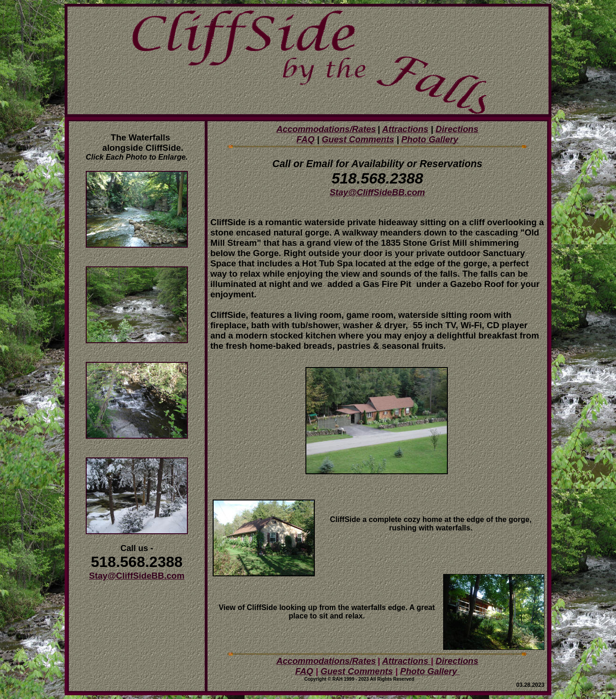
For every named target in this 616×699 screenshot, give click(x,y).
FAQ (305, 139)
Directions (457, 129)
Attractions (405, 129)
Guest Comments (356, 671)
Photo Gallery (428, 671)
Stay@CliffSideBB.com (137, 576)
